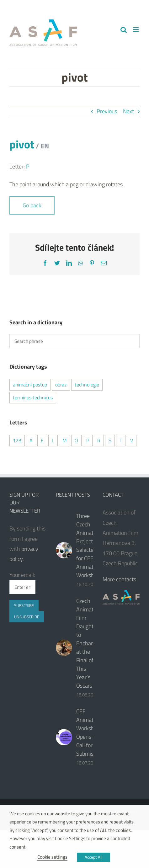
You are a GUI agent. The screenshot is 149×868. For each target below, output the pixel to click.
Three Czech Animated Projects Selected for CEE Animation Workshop (88, 546)
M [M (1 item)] (64, 440)
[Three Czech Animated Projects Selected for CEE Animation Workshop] (64, 550)
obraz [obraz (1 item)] (61, 385)
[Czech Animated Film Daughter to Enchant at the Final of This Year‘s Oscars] (64, 648)
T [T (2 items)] (121, 440)
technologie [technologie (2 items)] (87, 385)
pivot (29, 144)
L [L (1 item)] (53, 440)
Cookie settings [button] (52, 857)
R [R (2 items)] (99, 440)
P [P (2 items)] (88, 440)
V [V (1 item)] (132, 440)
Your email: (22, 575)
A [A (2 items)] (31, 440)
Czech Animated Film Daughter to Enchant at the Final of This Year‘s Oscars (88, 643)
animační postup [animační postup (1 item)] (30, 385)
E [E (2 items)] (42, 440)
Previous (107, 111)
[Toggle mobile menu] (136, 30)
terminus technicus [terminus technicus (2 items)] (33, 397)
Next (128, 111)
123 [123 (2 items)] (17, 440)
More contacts (119, 579)
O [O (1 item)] (76, 440)
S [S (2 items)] (110, 440)
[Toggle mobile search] (124, 30)
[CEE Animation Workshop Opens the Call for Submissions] (64, 737)
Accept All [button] (93, 857)
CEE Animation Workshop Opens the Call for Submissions (91, 732)
